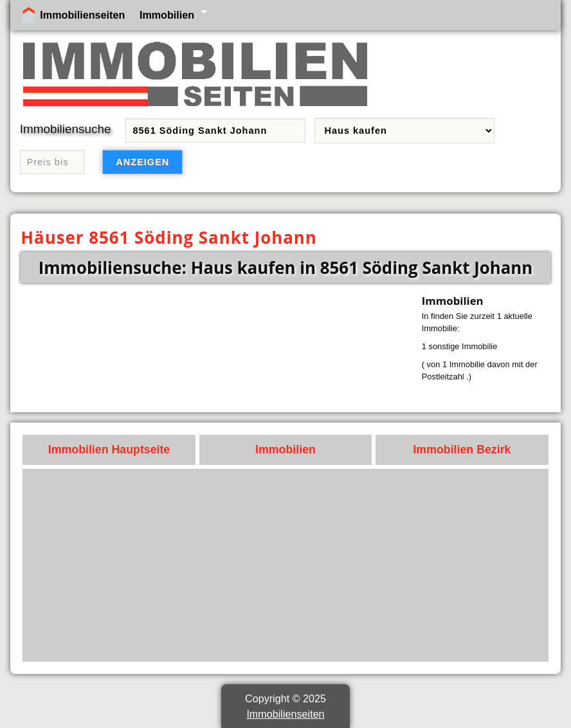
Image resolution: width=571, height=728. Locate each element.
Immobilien (167, 15)
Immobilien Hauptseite (109, 450)
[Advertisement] (286, 565)
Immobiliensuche (66, 129)
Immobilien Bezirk (462, 450)
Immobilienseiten (82, 15)
